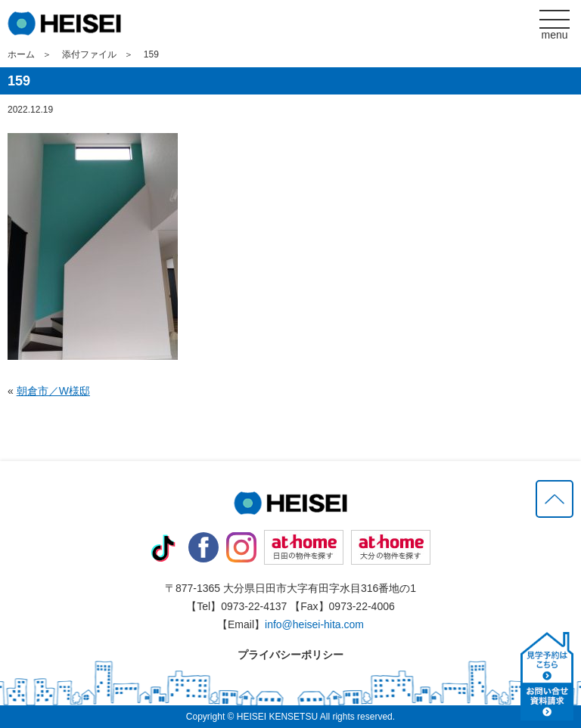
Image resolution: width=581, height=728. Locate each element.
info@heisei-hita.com (314, 624)
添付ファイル (89, 54)
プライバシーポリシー (290, 655)
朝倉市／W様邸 (53, 391)
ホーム (21, 54)
